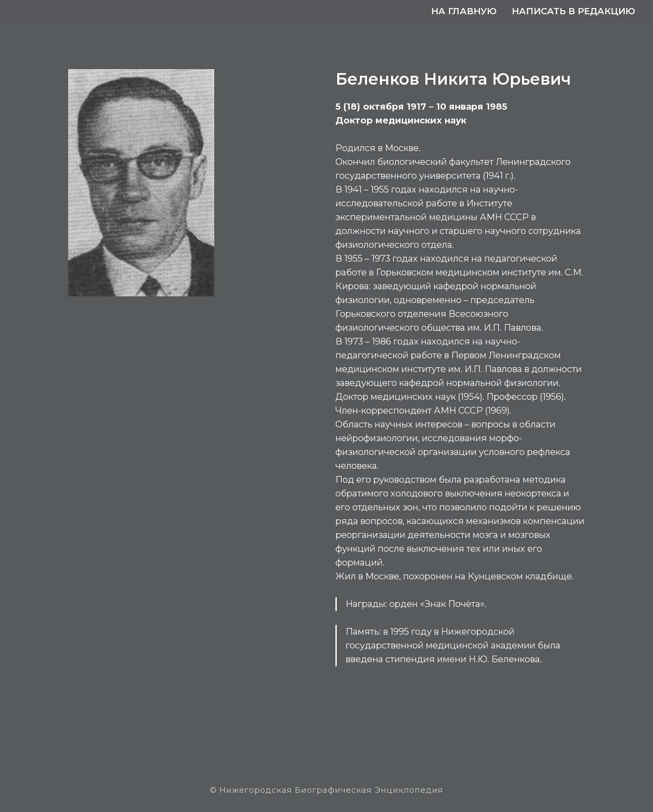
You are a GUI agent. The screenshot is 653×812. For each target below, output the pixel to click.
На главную (464, 11)
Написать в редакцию (573, 11)
